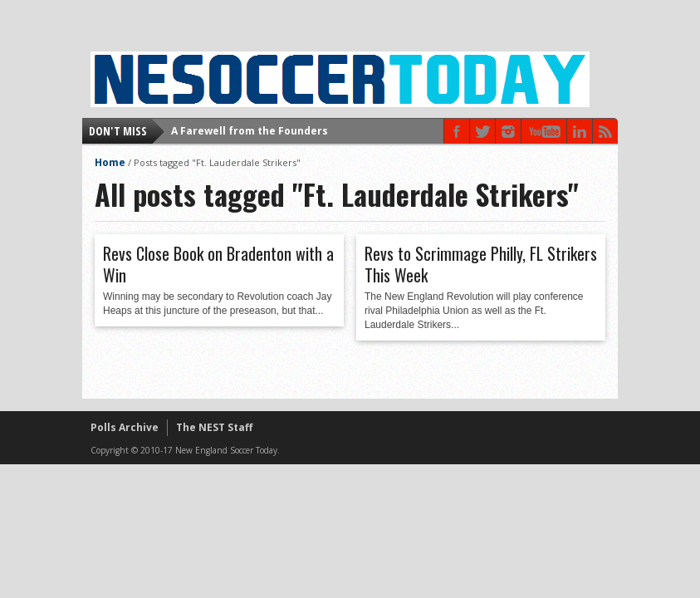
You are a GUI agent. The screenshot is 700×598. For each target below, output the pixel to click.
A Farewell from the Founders (250, 131)
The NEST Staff (214, 427)
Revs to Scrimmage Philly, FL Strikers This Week (481, 264)
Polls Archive (125, 427)
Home (110, 162)
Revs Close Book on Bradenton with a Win (218, 264)
